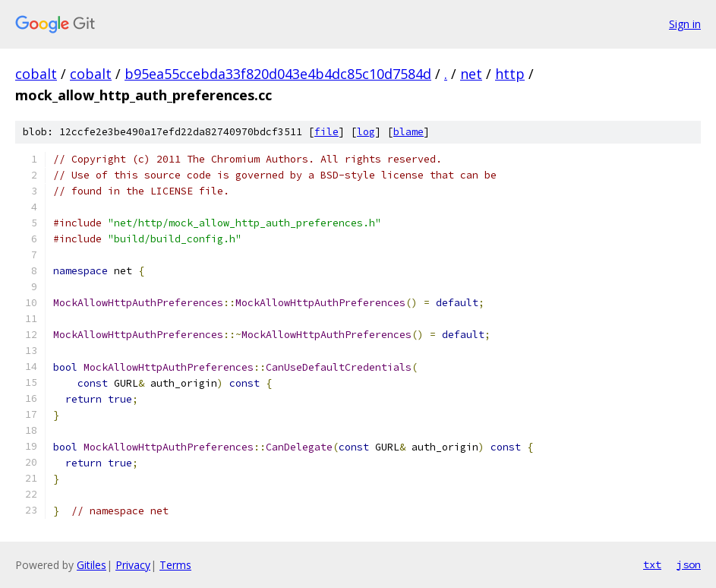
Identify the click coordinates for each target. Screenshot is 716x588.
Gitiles (91, 565)
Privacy (133, 565)
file (326, 132)
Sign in (685, 24)
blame (408, 132)
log (366, 132)
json (689, 564)
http (510, 74)
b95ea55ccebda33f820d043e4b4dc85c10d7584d (278, 74)
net (471, 74)
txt (652, 564)
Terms (175, 565)
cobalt (36, 74)
